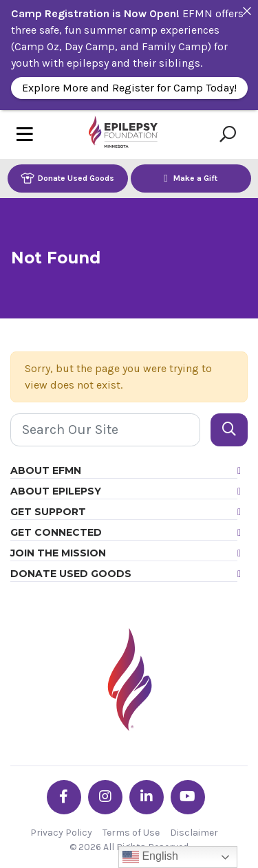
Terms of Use (131, 833)
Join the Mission (58, 553)
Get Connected (56, 532)
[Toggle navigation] (25, 134)
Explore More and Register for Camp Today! (129, 88)
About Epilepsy (56, 491)
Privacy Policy (61, 833)
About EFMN (46, 470)
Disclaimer (194, 833)
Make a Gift (191, 178)
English (150, 857)
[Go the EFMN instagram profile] (105, 797)
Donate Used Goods (67, 178)
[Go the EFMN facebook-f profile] (64, 797)
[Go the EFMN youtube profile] (188, 797)
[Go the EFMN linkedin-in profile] (147, 797)
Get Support (48, 512)
